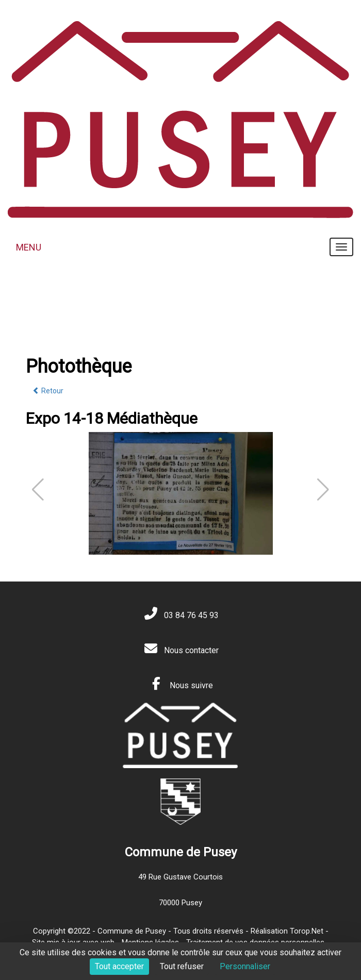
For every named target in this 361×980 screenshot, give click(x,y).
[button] (323, 490)
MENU (29, 247)
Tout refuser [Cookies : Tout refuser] (182, 966)
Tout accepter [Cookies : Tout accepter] (119, 966)
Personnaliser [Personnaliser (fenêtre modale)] (245, 966)
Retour (48, 391)
